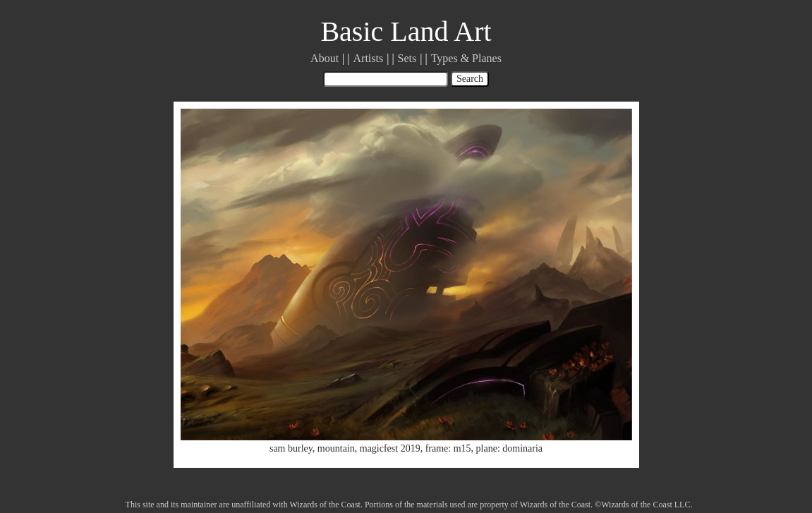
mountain (336, 448)
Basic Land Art (406, 31)
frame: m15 (448, 448)
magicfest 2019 (390, 448)
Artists (369, 58)
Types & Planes (466, 58)
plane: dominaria (509, 448)
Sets (407, 58)
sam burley (291, 448)
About (325, 58)
